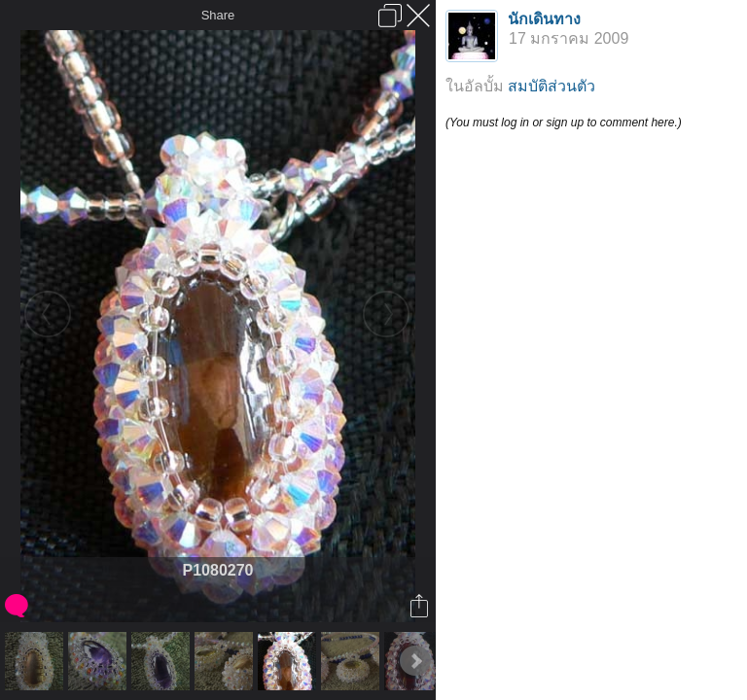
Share (218, 15)
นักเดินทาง (544, 19)
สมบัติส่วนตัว (551, 86)
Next (415, 661)
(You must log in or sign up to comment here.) (564, 122)
